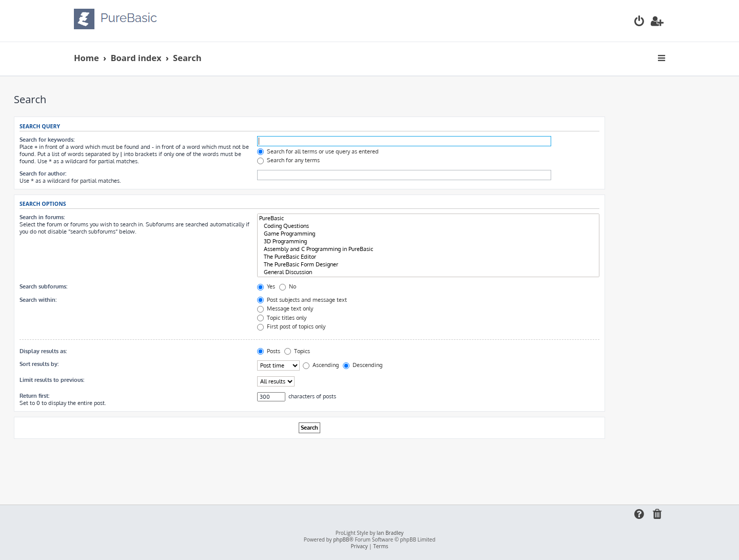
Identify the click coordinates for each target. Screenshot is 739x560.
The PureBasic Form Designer (428, 265)
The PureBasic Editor (428, 257)
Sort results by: (39, 364)
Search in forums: (42, 217)
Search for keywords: (47, 140)
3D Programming (428, 242)
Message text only (285, 308)
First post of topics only (291, 326)
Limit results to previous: (52, 380)
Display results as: (43, 351)
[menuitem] (639, 22)
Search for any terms (288, 160)
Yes (266, 286)
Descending (363, 365)
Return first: (34, 396)
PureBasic (428, 218)
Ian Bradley (390, 533)
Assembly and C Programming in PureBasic (428, 249)
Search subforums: (43, 286)
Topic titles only (282, 318)
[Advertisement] (309, 467)
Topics (297, 351)
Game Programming (428, 234)
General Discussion (428, 272)
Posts (269, 351)
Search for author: (43, 173)
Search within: (38, 300)
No (288, 286)
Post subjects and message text (302, 300)
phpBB (341, 540)
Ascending (321, 365)
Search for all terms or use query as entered (318, 151)
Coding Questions (428, 226)
